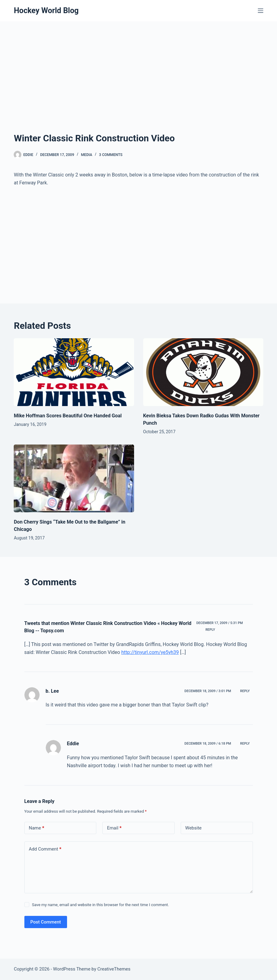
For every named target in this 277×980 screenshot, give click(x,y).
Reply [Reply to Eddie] (245, 744)
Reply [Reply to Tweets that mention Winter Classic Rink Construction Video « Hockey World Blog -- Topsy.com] (210, 630)
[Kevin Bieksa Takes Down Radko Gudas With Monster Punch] (203, 372)
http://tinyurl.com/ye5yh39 (150, 652)
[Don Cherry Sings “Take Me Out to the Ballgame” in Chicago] (74, 478)
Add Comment (45, 849)
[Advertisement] (139, 85)
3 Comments (111, 155)
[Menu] (261, 11)
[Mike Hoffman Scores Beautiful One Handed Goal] (74, 372)
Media (87, 155)
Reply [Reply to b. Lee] (245, 691)
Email (114, 828)
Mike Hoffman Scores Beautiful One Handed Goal (68, 416)
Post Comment (46, 922)
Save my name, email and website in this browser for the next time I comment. (101, 905)
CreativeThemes (114, 969)
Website (194, 828)
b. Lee (52, 691)
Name (37, 828)
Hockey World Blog (46, 11)
